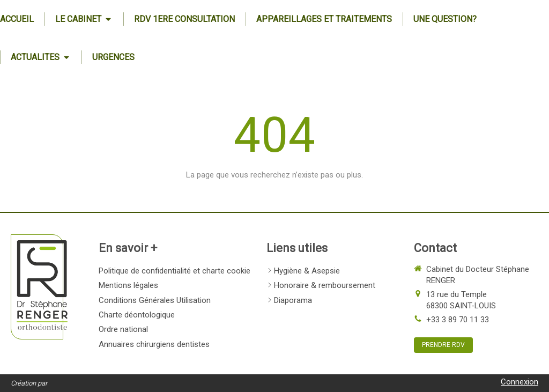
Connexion (520, 382)
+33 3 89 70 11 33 (458, 320)
